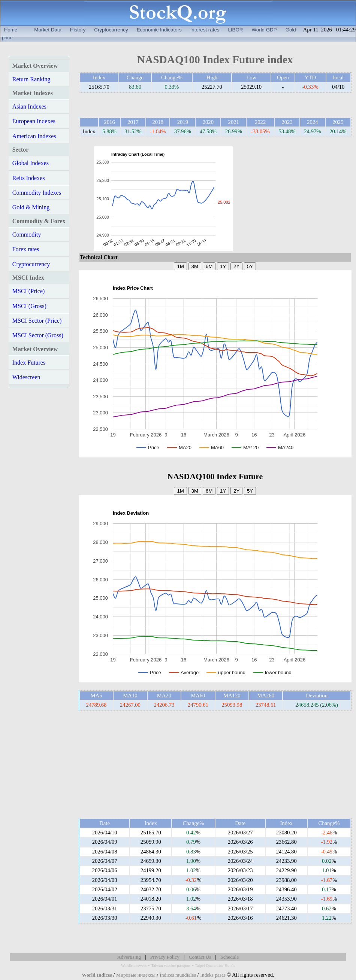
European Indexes (34, 121)
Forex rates (26, 249)
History (78, 30)
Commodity (27, 235)
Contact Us (200, 957)
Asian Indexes (29, 106)
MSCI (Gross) (29, 306)
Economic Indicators (159, 30)
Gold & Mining (31, 207)
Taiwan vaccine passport (171, 966)
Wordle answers (134, 966)
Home (11, 30)
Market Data (48, 30)
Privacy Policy (165, 957)
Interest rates (205, 30)
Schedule (230, 957)
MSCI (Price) (29, 291)
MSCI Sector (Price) (37, 321)
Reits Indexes (29, 178)
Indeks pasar (213, 975)
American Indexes (34, 136)
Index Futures (29, 363)
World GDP (264, 30)
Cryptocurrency (111, 30)
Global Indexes (31, 163)
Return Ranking (31, 79)
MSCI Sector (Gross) (38, 335)
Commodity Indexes (37, 193)
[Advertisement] (291, 199)
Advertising (129, 957)
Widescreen (26, 377)
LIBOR (235, 30)
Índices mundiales (178, 975)
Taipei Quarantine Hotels (215, 966)
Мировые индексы (136, 975)
